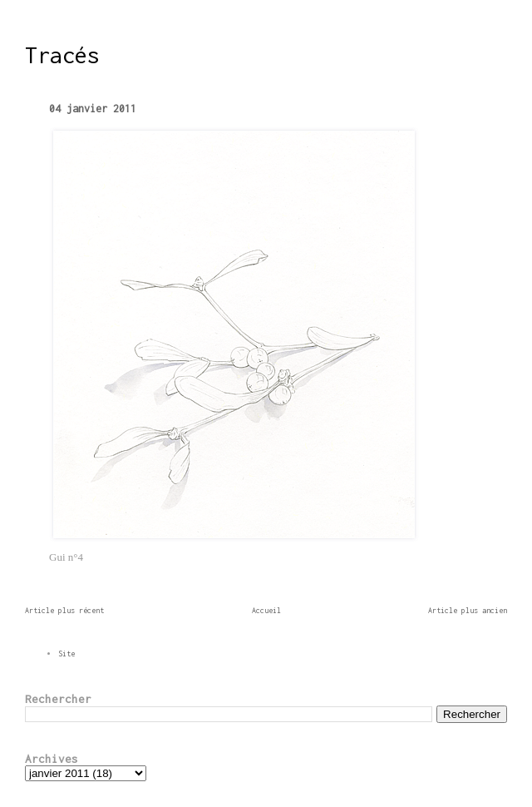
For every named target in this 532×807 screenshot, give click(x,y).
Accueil (266, 610)
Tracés (62, 55)
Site (66, 654)
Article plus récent (64, 610)
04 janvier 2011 (93, 109)
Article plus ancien (468, 610)
